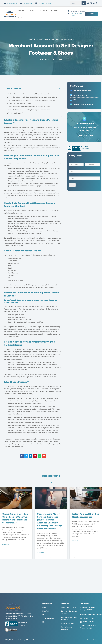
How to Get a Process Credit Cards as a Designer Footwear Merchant (31, 100)
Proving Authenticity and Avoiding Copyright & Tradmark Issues (29, 110)
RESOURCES (55, 10)
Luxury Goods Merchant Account (62, 39)
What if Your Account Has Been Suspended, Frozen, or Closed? (29, 107)
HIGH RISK (33, 10)
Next (72, 185)
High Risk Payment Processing (39, 39)
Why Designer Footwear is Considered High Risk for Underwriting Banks (32, 97)
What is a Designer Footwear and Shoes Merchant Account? (28, 94)
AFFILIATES (44, 10)
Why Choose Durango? (15, 113)
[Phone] (84, 178)
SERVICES (22, 10)
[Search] (84, 3)
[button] (59, 88)
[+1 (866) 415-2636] (69, 12)
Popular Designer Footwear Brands (19, 103)
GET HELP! (21, 17)
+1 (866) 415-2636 (78, 11)
